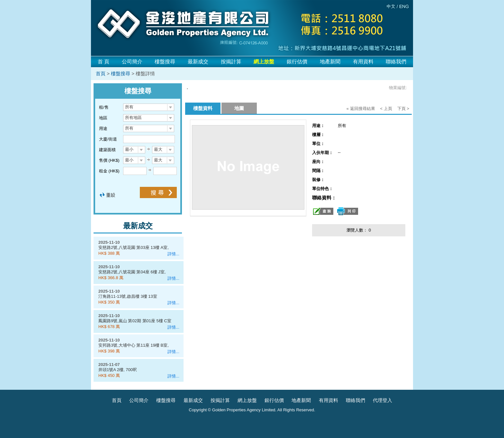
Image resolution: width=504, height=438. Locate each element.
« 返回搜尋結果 (361, 109)
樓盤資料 (203, 108)
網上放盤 (247, 400)
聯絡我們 (396, 62)
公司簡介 (132, 62)
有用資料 (363, 62)
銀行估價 (297, 62)
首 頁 (104, 62)
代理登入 (382, 400)
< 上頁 (386, 109)
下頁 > (403, 109)
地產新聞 (330, 62)
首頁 (101, 73)
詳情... (173, 254)
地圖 (239, 108)
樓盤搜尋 (165, 62)
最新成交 (198, 62)
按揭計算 (231, 62)
